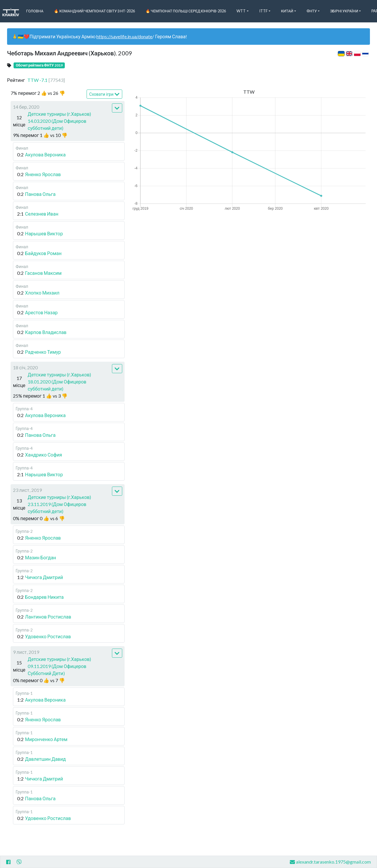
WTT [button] (241, 11)
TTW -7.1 (46, 80)
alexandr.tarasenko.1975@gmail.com (330, 862)
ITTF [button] (263, 11)
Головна (35, 11)
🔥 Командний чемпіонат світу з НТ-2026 (94, 11)
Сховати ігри (104, 94)
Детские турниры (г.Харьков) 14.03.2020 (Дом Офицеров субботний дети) (59, 121)
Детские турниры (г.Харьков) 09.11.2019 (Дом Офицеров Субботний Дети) (59, 666)
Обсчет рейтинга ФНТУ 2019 (39, 65)
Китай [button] (287, 11)
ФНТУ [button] (312, 11)
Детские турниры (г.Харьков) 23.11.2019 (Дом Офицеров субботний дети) (59, 504)
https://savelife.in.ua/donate (124, 36)
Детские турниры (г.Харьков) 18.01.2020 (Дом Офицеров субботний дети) (59, 382)
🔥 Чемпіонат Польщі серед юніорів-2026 (186, 11)
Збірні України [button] (344, 11)
